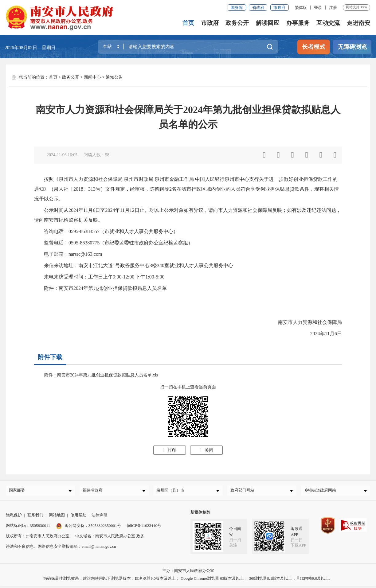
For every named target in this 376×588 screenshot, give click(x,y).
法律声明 (100, 517)
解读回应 (268, 23)
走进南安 (358, 23)
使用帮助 (78, 517)
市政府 (279, 8)
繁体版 (301, 8)
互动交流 (328, 23)
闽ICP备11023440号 (144, 528)
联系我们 (35, 517)
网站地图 (57, 517)
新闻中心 (92, 77)
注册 (333, 8)
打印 (170, 450)
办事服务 (298, 23)
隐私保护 (14, 517)
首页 (189, 23)
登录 (318, 8)
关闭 (206, 450)
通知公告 (114, 77)
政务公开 (237, 23)
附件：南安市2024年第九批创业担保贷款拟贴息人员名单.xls (101, 375)
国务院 (237, 8)
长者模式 (314, 47)
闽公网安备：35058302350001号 (88, 528)
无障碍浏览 (352, 47)
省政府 (258, 8)
